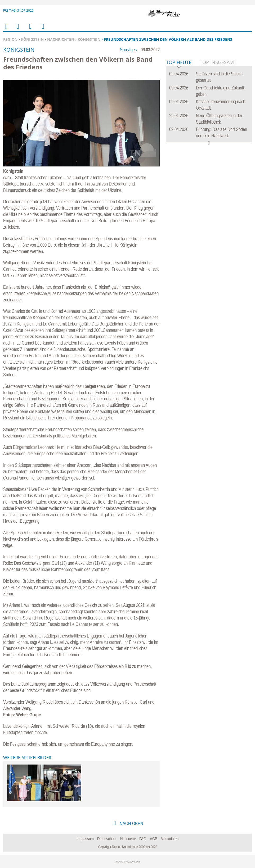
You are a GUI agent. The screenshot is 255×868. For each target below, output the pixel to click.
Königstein (32, 39)
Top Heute (179, 144)
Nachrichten (61, 39)
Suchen (29, 30)
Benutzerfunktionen (42, 30)
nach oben (131, 823)
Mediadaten (170, 839)
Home (6, 30)
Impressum (85, 839)
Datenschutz (107, 839)
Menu (17, 30)
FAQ (143, 839)
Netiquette (128, 839)
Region (10, 39)
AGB (154, 839)
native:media (134, 862)
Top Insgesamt (218, 143)
